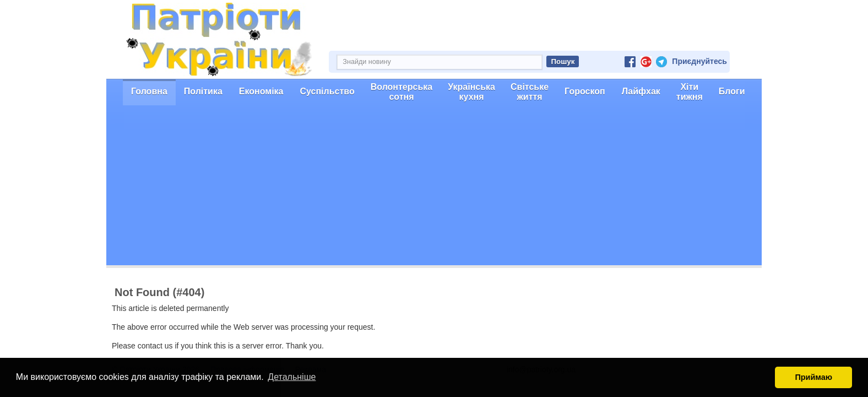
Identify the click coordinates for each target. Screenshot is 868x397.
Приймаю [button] (813, 377)
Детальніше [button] (292, 377)
